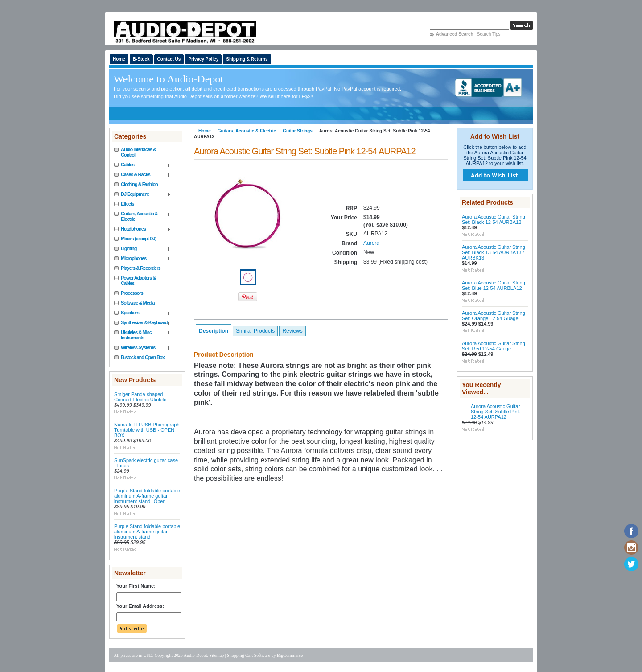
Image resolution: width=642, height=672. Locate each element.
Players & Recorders (141, 268)
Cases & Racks (142, 175)
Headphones (142, 229)
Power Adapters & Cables (138, 280)
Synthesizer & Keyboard (142, 323)
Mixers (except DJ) (138, 239)
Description (214, 331)
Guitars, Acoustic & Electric (142, 216)
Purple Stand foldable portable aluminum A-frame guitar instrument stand (147, 532)
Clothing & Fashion (139, 184)
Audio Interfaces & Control (138, 152)
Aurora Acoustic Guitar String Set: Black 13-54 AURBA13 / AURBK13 (494, 252)
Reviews (292, 331)
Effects (128, 204)
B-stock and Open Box (143, 357)
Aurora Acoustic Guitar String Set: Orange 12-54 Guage (494, 316)
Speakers (142, 313)
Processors (132, 293)
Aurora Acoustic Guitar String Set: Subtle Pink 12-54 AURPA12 (495, 412)
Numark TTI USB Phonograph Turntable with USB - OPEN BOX (147, 430)
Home (205, 131)
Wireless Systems (142, 348)
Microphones (142, 259)
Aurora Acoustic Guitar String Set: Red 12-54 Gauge (494, 346)
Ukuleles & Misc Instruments (142, 335)
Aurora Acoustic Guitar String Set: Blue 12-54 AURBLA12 (494, 285)
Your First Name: (136, 586)
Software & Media (138, 303)
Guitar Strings (298, 131)
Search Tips (489, 34)
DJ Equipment (142, 194)
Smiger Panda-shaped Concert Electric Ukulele (140, 397)
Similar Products (255, 331)
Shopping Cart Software (249, 655)
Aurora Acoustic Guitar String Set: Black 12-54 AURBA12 (494, 219)
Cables (142, 165)
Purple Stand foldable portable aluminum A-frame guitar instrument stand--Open (147, 496)
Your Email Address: (140, 606)
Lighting (142, 249)
